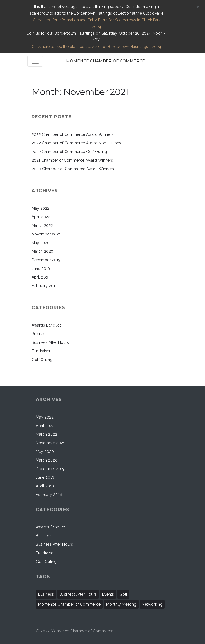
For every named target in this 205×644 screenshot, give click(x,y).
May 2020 (41, 243)
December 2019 (46, 260)
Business (40, 334)
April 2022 (41, 217)
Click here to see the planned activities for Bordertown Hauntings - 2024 (96, 47)
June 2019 (41, 269)
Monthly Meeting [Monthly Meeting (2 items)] (121, 604)
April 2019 (41, 277)
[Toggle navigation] (35, 61)
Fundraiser (41, 351)
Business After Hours (50, 342)
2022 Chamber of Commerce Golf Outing (69, 152)
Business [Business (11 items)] (46, 594)
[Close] (198, 7)
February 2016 (45, 286)
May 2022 (41, 208)
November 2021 (46, 234)
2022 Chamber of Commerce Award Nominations (76, 143)
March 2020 (42, 251)
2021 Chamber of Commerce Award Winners (72, 160)
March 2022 (42, 225)
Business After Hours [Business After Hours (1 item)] (78, 594)
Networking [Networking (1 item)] (152, 604)
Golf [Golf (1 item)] (123, 594)
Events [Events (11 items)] (108, 594)
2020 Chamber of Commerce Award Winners (73, 169)
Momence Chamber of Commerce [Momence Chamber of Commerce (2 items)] (69, 604)
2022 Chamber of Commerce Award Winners (73, 134)
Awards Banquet (46, 325)
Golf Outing (42, 360)
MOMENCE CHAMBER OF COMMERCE (106, 61)
